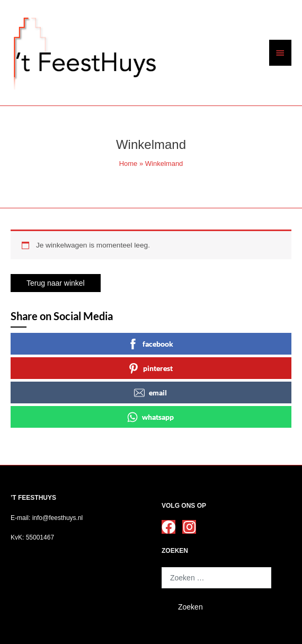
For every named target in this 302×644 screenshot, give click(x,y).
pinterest (150, 368)
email (150, 393)
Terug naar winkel (56, 283)
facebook (150, 344)
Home (128, 164)
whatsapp (150, 417)
